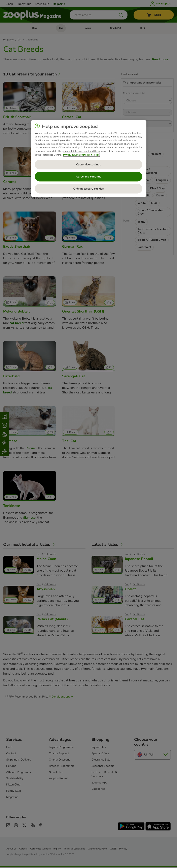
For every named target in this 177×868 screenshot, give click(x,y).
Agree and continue (89, 177)
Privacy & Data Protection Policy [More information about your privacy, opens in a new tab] (81, 155)
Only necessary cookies (89, 189)
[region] (89, 159)
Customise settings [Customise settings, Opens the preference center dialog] (88, 165)
